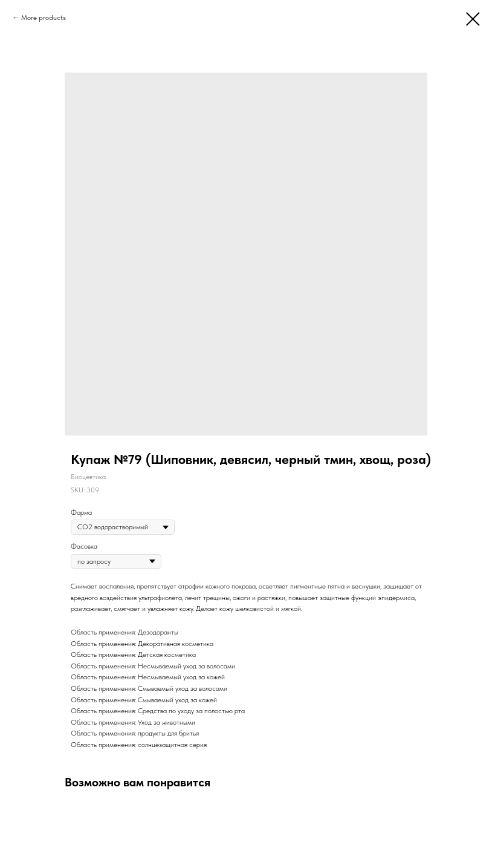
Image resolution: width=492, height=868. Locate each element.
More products (44, 18)
